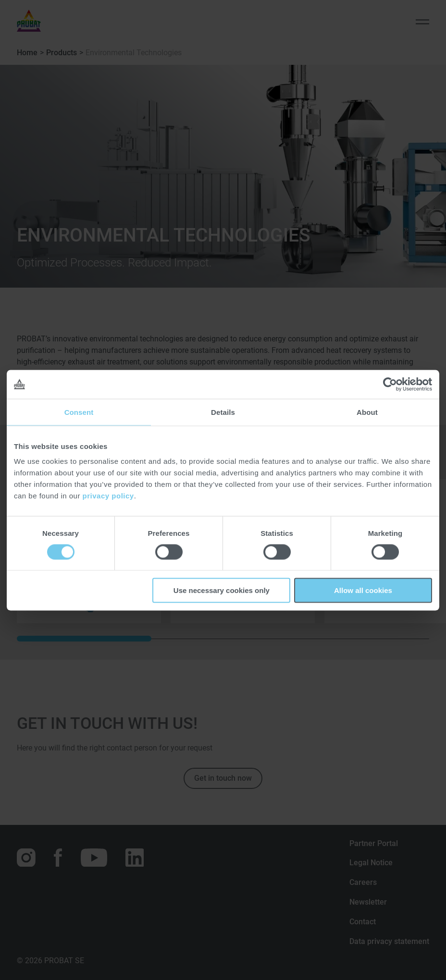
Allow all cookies (363, 590)
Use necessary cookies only (222, 590)
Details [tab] (223, 412)
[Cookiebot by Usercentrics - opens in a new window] (390, 384)
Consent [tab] (79, 412)
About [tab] (367, 412)
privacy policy (108, 496)
